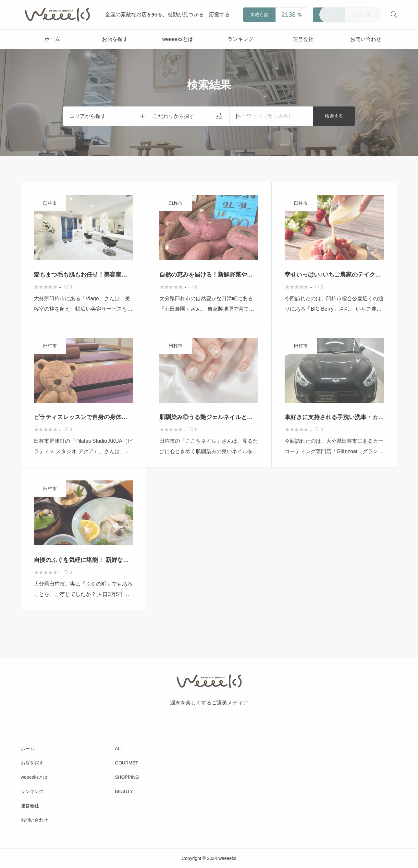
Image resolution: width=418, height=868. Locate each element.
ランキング (240, 39)
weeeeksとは (178, 39)
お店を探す (115, 39)
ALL (119, 749)
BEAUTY (124, 791)
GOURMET (127, 763)
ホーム (52, 39)
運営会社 (303, 39)
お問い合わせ (366, 39)
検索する (334, 116)
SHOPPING (127, 777)
